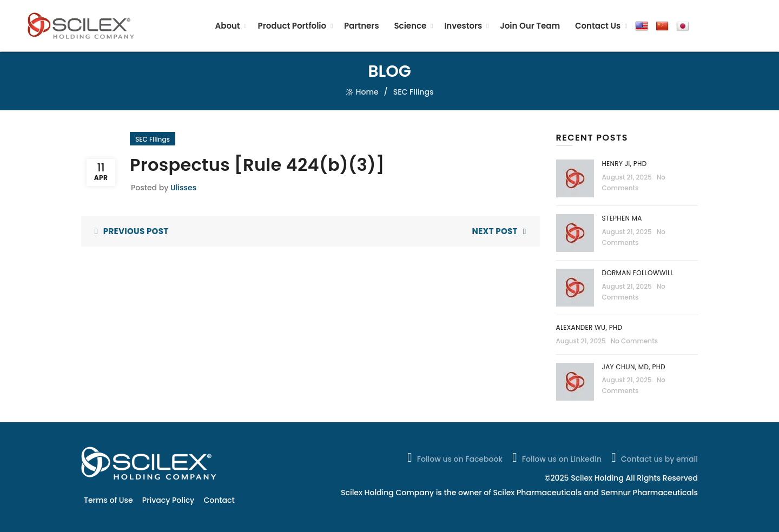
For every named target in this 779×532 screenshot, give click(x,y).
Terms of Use (108, 500)
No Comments (634, 341)
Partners (362, 26)
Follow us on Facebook (454, 457)
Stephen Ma (622, 218)
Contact (219, 500)
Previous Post (136, 231)
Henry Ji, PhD (625, 164)
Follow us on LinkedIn (556, 457)
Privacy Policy (168, 500)
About (227, 26)
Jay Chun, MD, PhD (634, 367)
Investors (463, 26)
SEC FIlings (414, 92)
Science (410, 26)
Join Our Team (530, 26)
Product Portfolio (292, 26)
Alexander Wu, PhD (589, 327)
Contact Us (598, 26)
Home (367, 92)
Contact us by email (653, 457)
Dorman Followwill (639, 273)
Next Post (495, 231)
